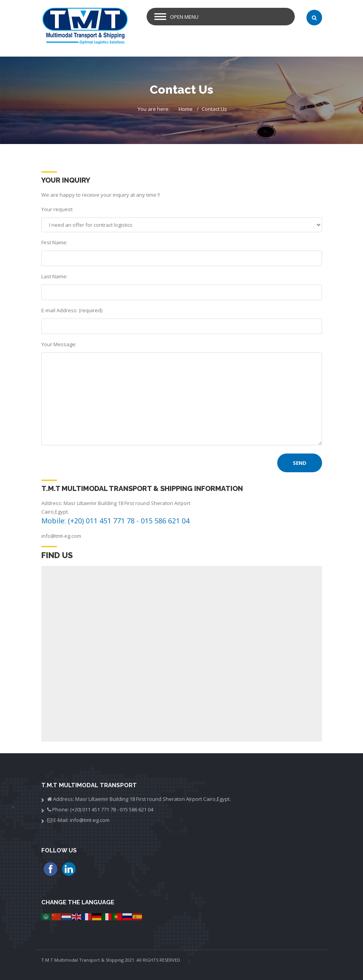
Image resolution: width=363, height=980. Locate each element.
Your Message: (59, 344)
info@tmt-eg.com (61, 536)
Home (186, 109)
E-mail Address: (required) (72, 310)
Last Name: (54, 276)
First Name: (54, 242)
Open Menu (184, 17)
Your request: (57, 209)
